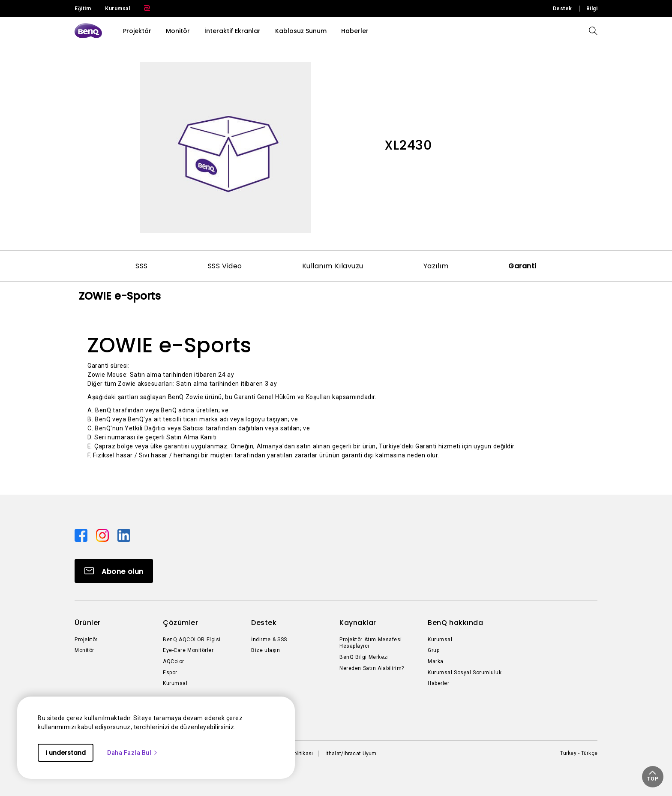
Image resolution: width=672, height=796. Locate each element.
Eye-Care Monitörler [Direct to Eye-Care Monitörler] (188, 650)
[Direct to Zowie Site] (144, 9)
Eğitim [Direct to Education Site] (83, 9)
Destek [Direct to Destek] (562, 9)
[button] (653, 777)
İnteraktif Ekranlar (232, 31)
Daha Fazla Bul (133, 753)
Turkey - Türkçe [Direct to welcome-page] (579, 753)
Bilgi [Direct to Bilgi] (592, 9)
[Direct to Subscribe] (114, 571)
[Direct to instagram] (103, 535)
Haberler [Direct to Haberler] (438, 683)
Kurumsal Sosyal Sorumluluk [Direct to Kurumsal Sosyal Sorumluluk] (465, 673)
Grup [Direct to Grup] (433, 650)
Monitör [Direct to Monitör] (84, 650)
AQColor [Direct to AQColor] (174, 661)
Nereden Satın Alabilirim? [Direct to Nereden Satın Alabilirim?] (372, 668)
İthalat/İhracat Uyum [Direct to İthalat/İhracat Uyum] (351, 754)
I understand (66, 753)
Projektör (137, 31)
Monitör (178, 31)
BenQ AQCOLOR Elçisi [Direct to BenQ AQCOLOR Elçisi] (192, 640)
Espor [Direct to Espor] (170, 673)
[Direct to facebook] (82, 535)
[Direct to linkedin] (124, 535)
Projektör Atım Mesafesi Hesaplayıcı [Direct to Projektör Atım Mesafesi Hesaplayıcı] (371, 643)
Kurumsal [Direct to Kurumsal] (175, 683)
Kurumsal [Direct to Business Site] (117, 9)
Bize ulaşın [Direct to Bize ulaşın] (265, 650)
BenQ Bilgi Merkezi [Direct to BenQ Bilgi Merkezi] (364, 657)
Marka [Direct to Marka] (436, 661)
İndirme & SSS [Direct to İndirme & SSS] (269, 640)
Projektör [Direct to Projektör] (86, 640)
